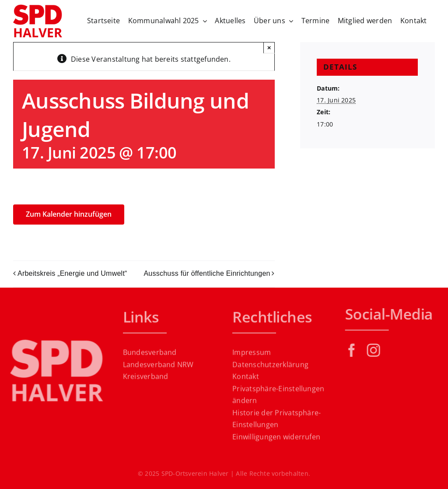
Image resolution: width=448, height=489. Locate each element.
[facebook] (353, 350)
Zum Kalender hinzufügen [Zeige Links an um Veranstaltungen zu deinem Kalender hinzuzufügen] (69, 214)
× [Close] (269, 47)
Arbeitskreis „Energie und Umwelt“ (72, 273)
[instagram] (375, 350)
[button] (279, 396)
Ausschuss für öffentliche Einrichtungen (207, 273)
